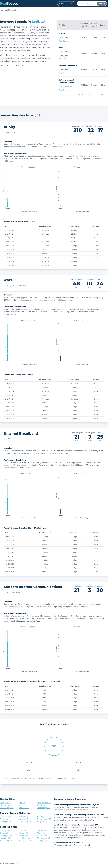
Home (2, 10)
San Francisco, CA (44, 819)
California (10, 10)
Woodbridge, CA (44, 808)
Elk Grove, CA (5, 805)
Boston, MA (42, 830)
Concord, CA (5, 817)
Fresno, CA (4, 819)
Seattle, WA (23, 830)
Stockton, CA (24, 808)
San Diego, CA (43, 817)
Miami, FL (41, 833)
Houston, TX (5, 838)
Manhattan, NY (6, 841)
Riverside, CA (24, 819)
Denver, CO (23, 835)
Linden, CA (23, 805)
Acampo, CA (5, 803)
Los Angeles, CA (6, 822)
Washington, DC (25, 841)
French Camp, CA (7, 808)
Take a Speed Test (66, 4)
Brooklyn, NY (5, 830)
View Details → (64, 41)
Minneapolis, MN (44, 838)
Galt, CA (22, 803)
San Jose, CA (42, 822)
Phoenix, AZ (23, 833)
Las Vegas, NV (43, 841)
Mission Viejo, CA (25, 817)
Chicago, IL (4, 833)
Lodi (17, 10)
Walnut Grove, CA (44, 803)
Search (102, 4)
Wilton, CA (41, 805)
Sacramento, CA (25, 822)
